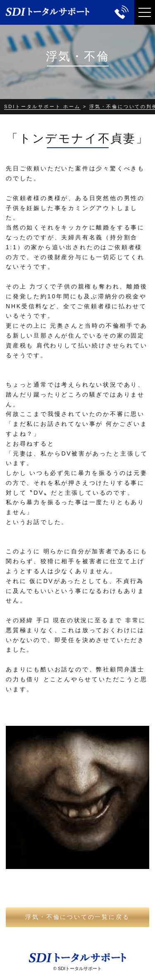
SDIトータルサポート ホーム (42, 106)
